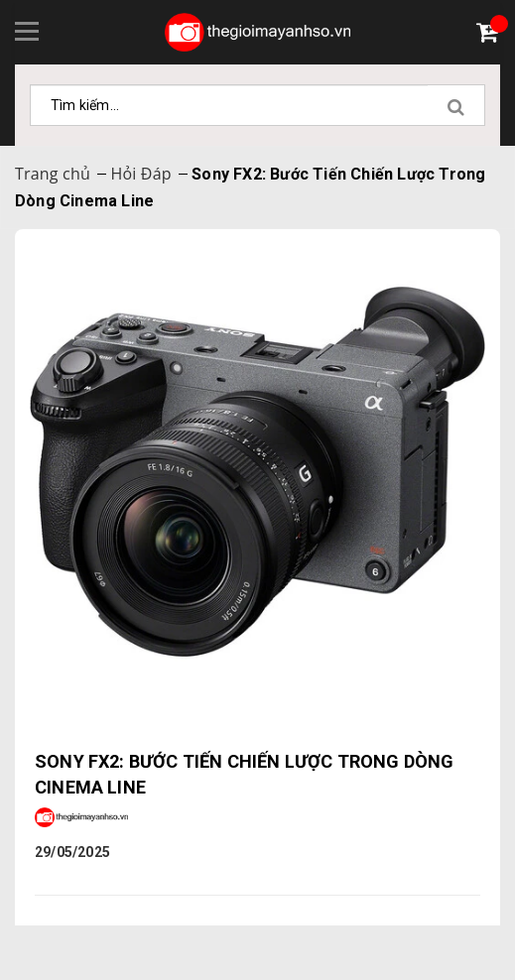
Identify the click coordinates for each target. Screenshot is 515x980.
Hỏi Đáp (140, 174)
